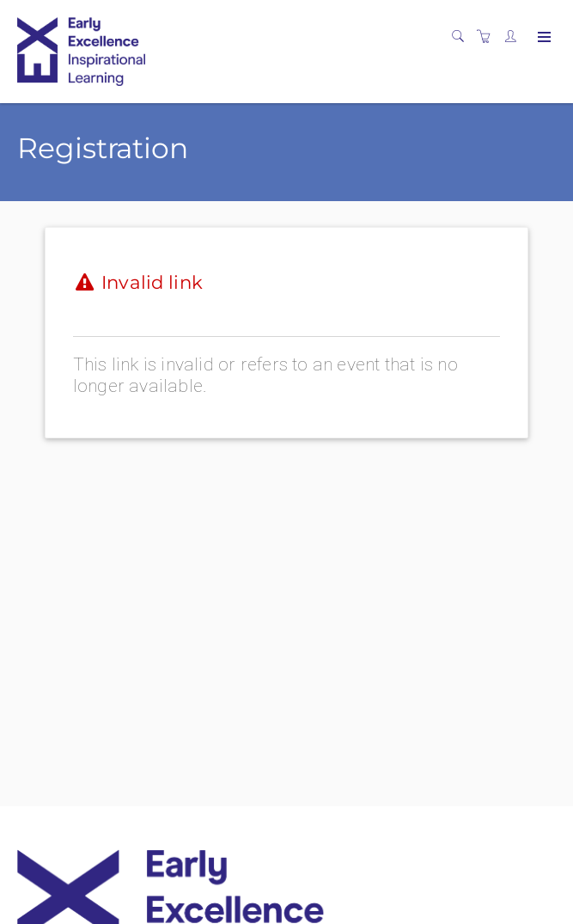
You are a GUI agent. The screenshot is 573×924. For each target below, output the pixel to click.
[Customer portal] (515, 37)
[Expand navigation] (543, 38)
